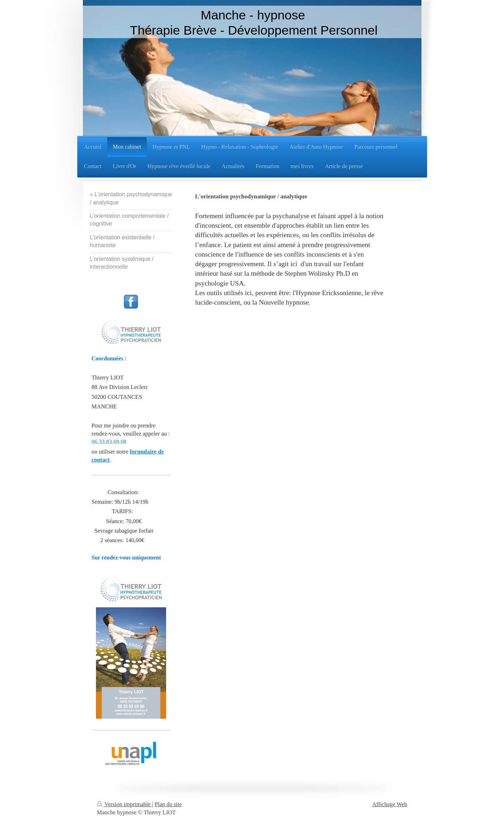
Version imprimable (125, 804)
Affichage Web (390, 804)
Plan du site (168, 804)
